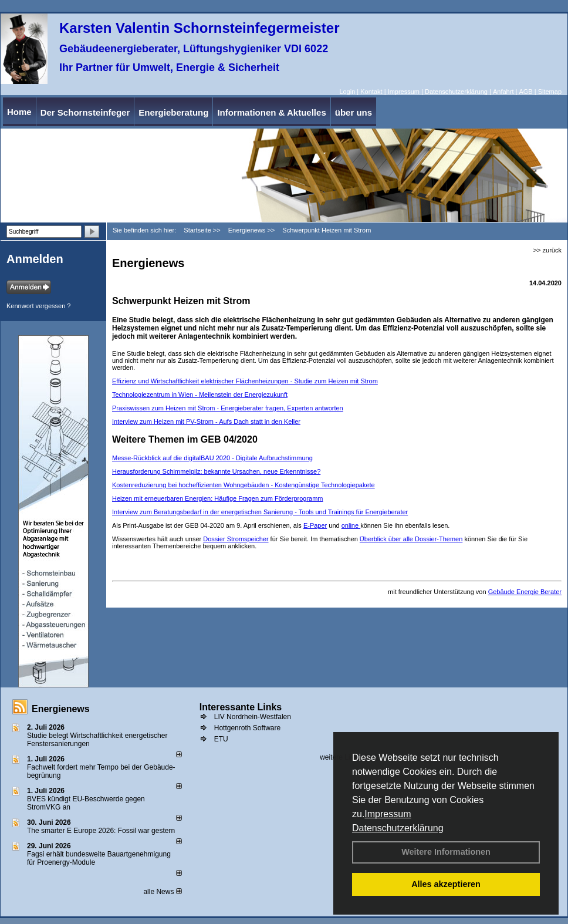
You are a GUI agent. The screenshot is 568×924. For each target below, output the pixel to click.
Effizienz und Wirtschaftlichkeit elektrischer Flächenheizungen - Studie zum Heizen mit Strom (245, 381)
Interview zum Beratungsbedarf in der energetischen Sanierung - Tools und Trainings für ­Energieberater (260, 512)
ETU (221, 739)
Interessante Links (241, 707)
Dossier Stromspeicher (236, 539)
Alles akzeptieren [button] (446, 884)
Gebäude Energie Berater (525, 592)
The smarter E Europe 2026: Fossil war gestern (101, 831)
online (351, 525)
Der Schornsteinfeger (85, 112)
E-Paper (315, 525)
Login (347, 92)
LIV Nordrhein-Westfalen (253, 717)
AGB (525, 92)
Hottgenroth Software (247, 728)
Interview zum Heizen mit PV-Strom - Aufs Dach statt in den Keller (206, 421)
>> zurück (547, 250)
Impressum (388, 814)
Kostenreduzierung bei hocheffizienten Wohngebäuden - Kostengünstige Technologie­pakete (244, 485)
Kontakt (371, 92)
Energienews (61, 709)
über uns (354, 112)
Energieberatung (173, 112)
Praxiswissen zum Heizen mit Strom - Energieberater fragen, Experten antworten (228, 408)
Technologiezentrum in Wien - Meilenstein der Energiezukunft (200, 394)
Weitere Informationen (446, 852)
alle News (162, 892)
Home (19, 112)
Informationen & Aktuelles (271, 112)
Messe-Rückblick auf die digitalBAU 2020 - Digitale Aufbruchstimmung (212, 458)
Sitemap (550, 92)
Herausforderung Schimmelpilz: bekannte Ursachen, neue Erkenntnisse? (216, 471)
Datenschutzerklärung (398, 828)
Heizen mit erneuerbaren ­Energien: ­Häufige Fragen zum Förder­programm (218, 498)
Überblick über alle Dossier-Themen (411, 539)
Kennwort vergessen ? (38, 306)
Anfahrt (503, 92)
